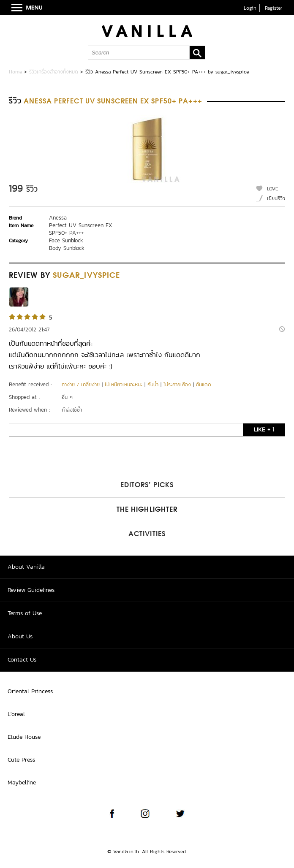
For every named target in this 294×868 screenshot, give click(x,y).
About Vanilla (26, 567)
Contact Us (22, 660)
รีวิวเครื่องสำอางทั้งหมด (54, 72)
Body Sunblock (67, 248)
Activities (147, 534)
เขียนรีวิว (276, 198)
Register (274, 8)
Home (15, 72)
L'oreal (16, 714)
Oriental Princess (30, 691)
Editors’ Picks (147, 486)
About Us (20, 636)
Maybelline (22, 783)
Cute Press (21, 760)
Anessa (58, 218)
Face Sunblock (66, 240)
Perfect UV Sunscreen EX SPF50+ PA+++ (80, 229)
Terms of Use (25, 613)
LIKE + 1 (264, 430)
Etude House (24, 737)
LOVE (273, 189)
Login (250, 8)
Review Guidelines (31, 590)
